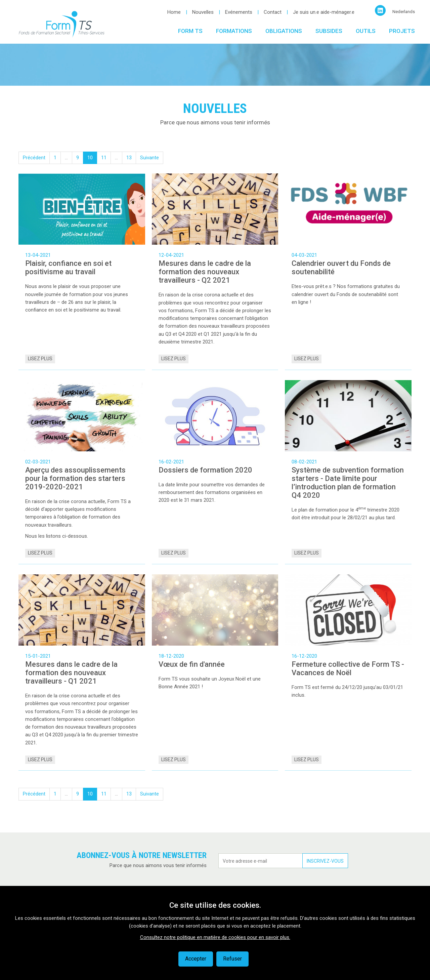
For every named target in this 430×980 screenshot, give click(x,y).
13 (129, 158)
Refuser (232, 959)
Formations (234, 31)
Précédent (34, 158)
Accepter (196, 959)
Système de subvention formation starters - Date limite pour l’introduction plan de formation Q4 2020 (348, 483)
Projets (402, 31)
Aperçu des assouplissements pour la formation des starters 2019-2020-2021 (75, 478)
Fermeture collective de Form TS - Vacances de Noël (348, 668)
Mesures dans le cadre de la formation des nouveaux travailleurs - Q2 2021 (205, 272)
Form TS (190, 31)
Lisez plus (40, 359)
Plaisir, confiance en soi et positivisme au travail (68, 268)
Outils (366, 31)
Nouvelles (203, 12)
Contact (273, 12)
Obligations (284, 31)
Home (174, 12)
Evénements (239, 12)
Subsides (329, 31)
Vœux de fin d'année (192, 664)
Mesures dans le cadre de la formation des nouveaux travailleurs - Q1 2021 (71, 673)
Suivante (149, 158)
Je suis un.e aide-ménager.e (324, 12)
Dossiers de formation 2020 (205, 470)
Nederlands (404, 12)
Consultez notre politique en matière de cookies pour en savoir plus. (215, 937)
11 (104, 158)
